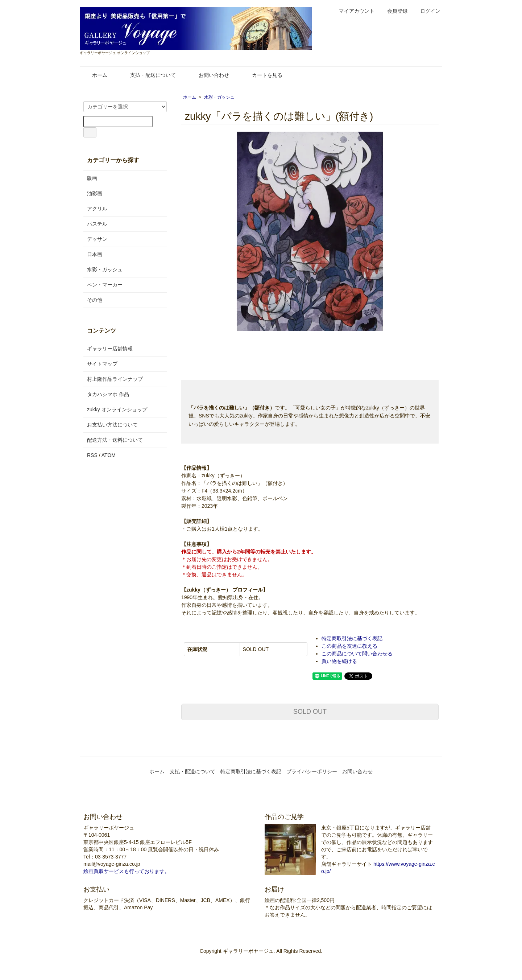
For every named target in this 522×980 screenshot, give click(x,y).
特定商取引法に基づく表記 (352, 638)
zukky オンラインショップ (117, 409)
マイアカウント (353, 11)
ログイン (426, 11)
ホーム (94, 75)
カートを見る (262, 75)
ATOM (109, 455)
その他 (95, 300)
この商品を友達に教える (349, 646)
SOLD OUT (310, 712)
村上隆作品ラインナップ (115, 379)
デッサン (97, 239)
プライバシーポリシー (312, 771)
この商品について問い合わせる (357, 654)
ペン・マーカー (105, 285)
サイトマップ (102, 364)
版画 (92, 178)
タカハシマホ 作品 (108, 394)
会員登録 (393, 11)
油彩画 (95, 193)
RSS (92, 455)
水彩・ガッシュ (219, 97)
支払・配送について (148, 75)
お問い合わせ (209, 75)
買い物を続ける (339, 661)
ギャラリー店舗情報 (110, 349)
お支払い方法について (112, 425)
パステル (97, 224)
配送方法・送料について (115, 440)
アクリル (97, 209)
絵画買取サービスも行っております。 (127, 871)
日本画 (95, 254)
